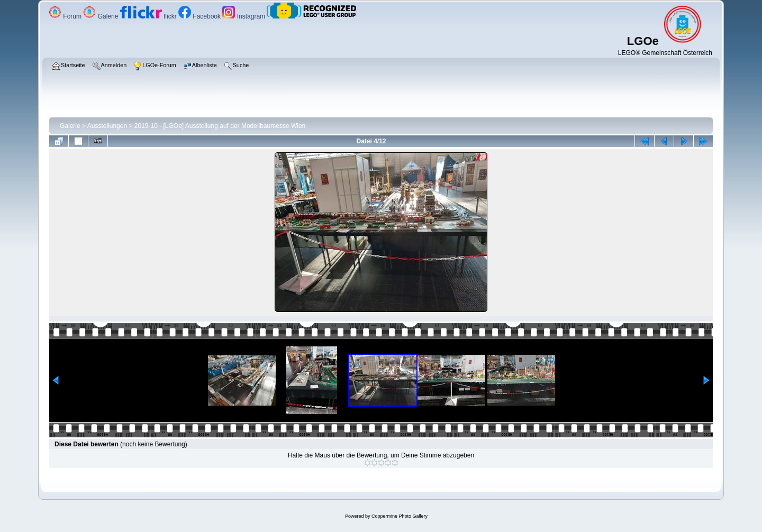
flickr (149, 16)
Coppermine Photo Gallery (400, 516)
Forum (66, 16)
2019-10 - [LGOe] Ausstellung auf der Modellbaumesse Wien (220, 126)
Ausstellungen (107, 126)
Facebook (200, 16)
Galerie (101, 16)
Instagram (244, 16)
